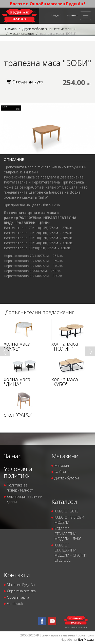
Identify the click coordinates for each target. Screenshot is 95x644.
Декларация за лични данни (25, 499)
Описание (14, 159)
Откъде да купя (25, 82)
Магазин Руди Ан (21, 585)
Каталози (64, 501)
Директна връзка (21, 591)
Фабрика (62, 472)
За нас (13, 456)
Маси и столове (22, 34)
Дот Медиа (86, 640)
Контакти (17, 575)
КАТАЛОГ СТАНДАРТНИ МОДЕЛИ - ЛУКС (68, 534)
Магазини (65, 456)
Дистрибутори (67, 478)
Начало (11, 29)
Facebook (15, 604)
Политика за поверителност (20, 488)
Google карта (18, 597)
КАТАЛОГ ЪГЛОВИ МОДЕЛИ (69, 520)
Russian (72, 15)
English (56, 15)
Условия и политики (18, 472)
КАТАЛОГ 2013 (66, 511)
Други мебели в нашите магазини (50, 29)
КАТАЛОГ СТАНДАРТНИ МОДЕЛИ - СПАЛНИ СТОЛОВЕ (71, 553)
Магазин (62, 465)
